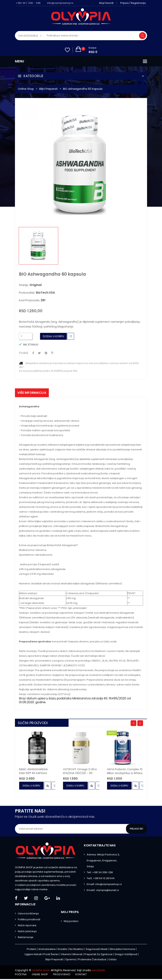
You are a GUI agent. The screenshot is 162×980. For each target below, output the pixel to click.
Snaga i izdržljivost (126, 955)
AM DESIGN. (101, 971)
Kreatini (63, 950)
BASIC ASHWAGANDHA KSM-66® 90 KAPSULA (33, 772)
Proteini (31, 950)
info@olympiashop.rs (60, 3)
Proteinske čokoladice (92, 961)
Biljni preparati (48, 89)
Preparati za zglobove (99, 955)
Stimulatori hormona (122, 950)
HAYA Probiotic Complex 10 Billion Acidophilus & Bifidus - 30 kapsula (125, 772)
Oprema (70, 961)
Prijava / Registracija (134, 3)
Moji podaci (71, 922)
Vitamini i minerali (72, 955)
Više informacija (34, 393)
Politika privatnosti (29, 921)
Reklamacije (26, 938)
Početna (21, 975)
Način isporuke (27, 927)
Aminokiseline (47, 950)
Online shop (42, 975)
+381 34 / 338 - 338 (28, 3)
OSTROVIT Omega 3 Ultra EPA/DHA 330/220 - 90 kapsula (80, 772)
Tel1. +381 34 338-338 (100, 873)
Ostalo (112, 961)
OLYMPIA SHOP (42, 971)
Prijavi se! (136, 830)
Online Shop (26, 89)
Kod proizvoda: (32, 300)
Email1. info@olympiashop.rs (104, 885)
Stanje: (30, 285)
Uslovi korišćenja (28, 915)
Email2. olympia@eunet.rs (103, 891)
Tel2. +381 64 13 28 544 (101, 879)
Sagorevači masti (97, 950)
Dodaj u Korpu (53, 336)
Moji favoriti (108, 3)
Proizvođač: (37, 293)
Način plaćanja (27, 932)
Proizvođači (66, 975)
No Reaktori (76, 950)
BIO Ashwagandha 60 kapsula (83, 89)
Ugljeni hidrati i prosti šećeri (42, 955)
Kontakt (88, 975)
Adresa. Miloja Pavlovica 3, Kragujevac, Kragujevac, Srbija (103, 862)
